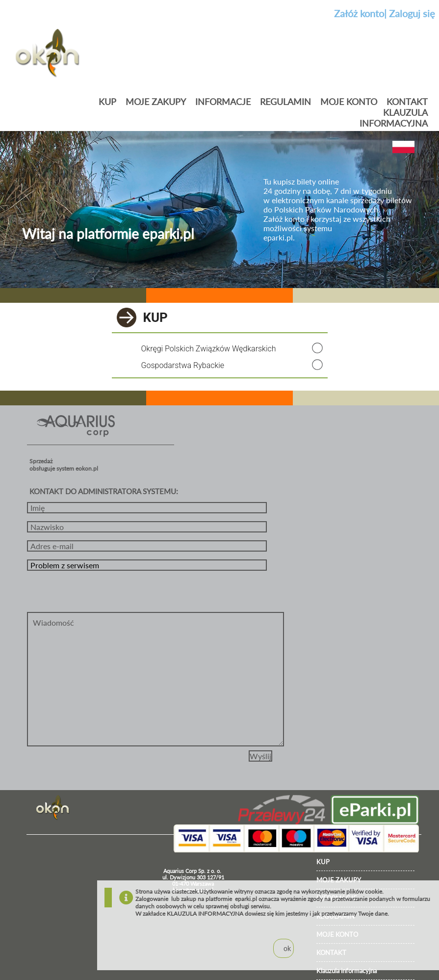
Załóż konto (359, 13)
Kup (107, 102)
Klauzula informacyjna (394, 118)
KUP (323, 862)
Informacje (223, 102)
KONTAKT (407, 102)
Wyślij (260, 756)
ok (287, 948)
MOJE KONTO (349, 102)
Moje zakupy (156, 102)
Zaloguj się (412, 13)
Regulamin (285, 102)
